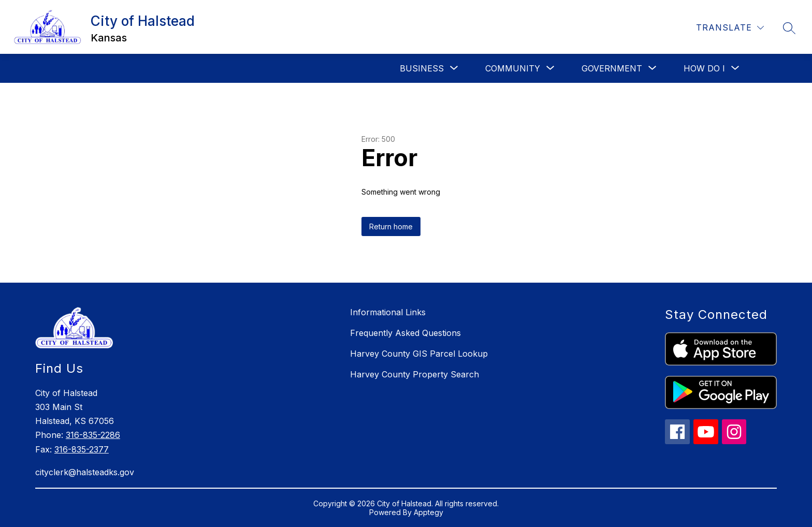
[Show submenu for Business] (422, 68)
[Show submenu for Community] (513, 68)
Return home (391, 226)
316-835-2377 (82, 449)
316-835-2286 (93, 435)
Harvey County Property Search (415, 374)
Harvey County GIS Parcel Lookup (419, 354)
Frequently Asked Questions (405, 333)
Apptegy (429, 512)
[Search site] (789, 28)
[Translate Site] (730, 28)
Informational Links (388, 312)
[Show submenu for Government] (612, 68)
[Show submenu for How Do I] (704, 68)
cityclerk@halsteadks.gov (85, 472)
